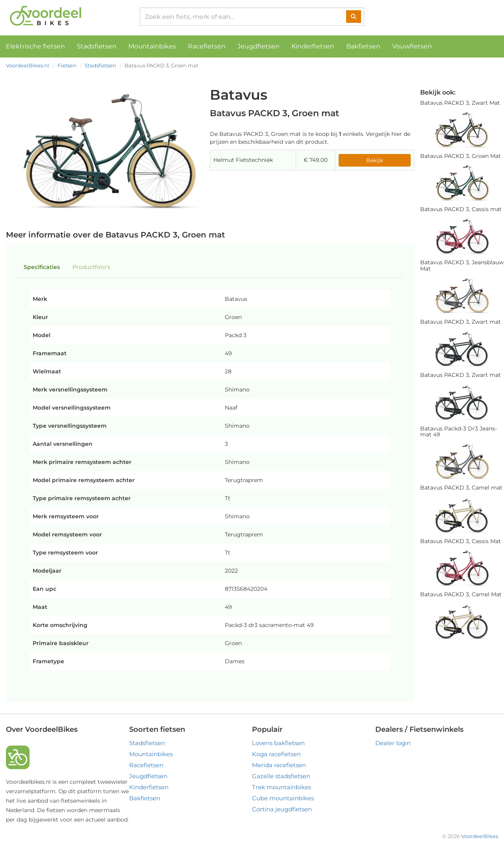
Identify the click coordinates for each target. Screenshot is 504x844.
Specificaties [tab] (42, 267)
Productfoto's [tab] (91, 267)
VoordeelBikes (480, 836)
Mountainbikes (152, 46)
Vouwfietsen (412, 46)
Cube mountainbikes (283, 798)
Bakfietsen (363, 46)
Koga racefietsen (276, 754)
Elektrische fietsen (35, 46)
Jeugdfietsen (258, 46)
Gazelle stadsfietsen (281, 776)
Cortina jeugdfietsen (282, 809)
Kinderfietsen (313, 46)
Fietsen (67, 65)
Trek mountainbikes (282, 787)
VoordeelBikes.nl (28, 65)
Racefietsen (207, 46)
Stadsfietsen (97, 46)
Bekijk (375, 160)
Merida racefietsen (279, 765)
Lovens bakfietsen (278, 743)
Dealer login (393, 743)
